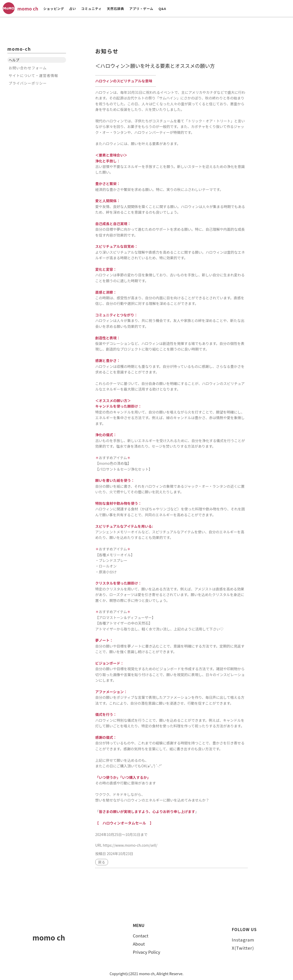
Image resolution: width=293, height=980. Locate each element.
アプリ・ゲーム (141, 9)
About (139, 944)
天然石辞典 (115, 9)
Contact (141, 935)
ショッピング (54, 9)
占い (72, 9)
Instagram (243, 939)
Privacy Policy (146, 952)
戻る (102, 862)
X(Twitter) (243, 948)
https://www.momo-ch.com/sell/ (130, 845)
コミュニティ (92, 9)
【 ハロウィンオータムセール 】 (124, 823)
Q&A (162, 9)
